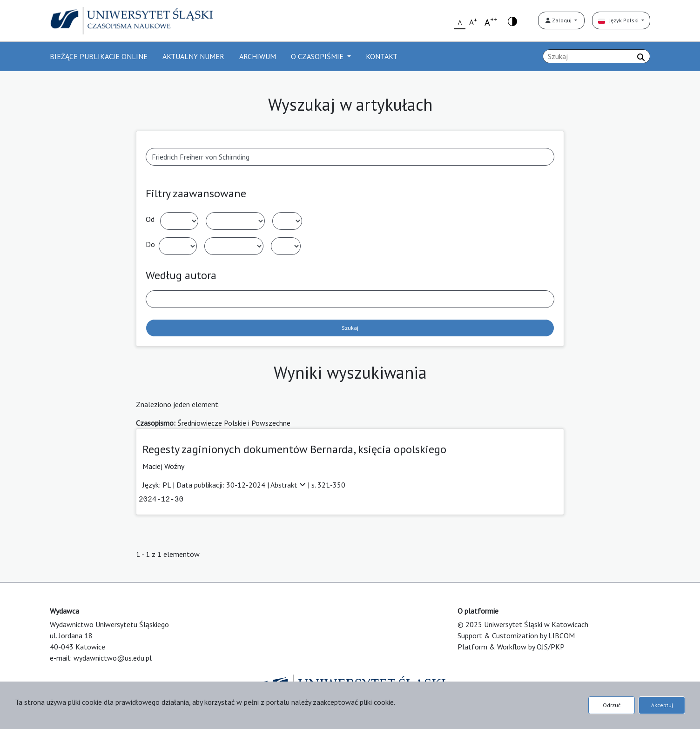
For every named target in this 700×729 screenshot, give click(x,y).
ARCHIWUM (258, 56)
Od (150, 219)
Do (150, 244)
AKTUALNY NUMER (193, 56)
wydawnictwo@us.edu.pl (113, 658)
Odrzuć (612, 705)
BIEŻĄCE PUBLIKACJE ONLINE (99, 56)
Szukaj (350, 328)
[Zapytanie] (596, 56)
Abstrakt (289, 485)
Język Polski (619, 20)
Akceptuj (662, 705)
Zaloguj (559, 20)
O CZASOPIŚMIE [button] (318, 56)
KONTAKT (382, 56)
